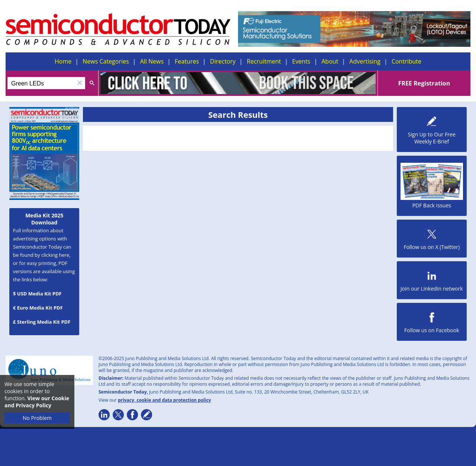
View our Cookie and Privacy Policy (37, 402)
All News (152, 61)
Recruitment (264, 61)
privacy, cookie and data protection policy (165, 400)
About (330, 61)
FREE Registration (424, 83)
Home (63, 61)
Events (301, 61)
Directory (223, 61)
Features (187, 61)
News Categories (106, 61)
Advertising (365, 61)
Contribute (406, 61)
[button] (80, 83)
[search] (41, 84)
